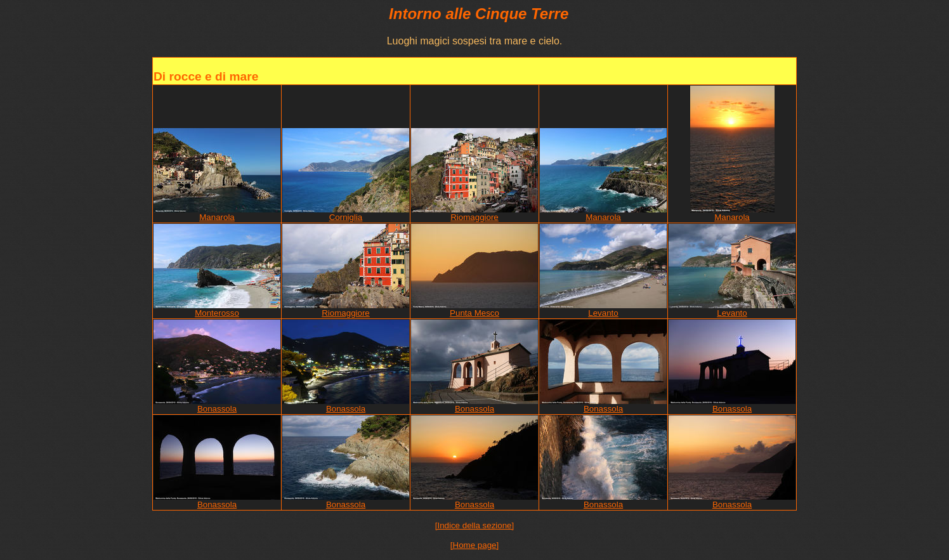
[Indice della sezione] (474, 525)
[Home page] (474, 545)
